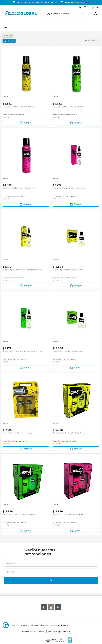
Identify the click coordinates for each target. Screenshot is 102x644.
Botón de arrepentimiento (59, 632)
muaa (8, 35)
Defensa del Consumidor (33, 632)
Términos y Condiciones (57, 625)
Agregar (26, 123)
